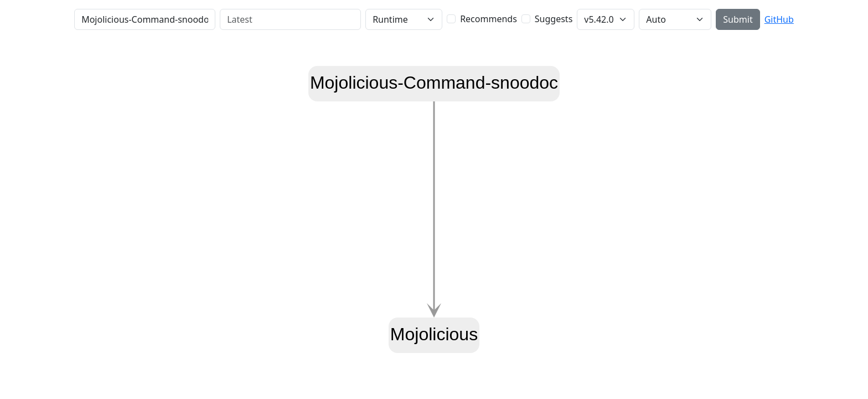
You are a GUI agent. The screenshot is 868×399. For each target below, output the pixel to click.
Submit (738, 19)
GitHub (779, 19)
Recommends (489, 19)
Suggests (554, 19)
